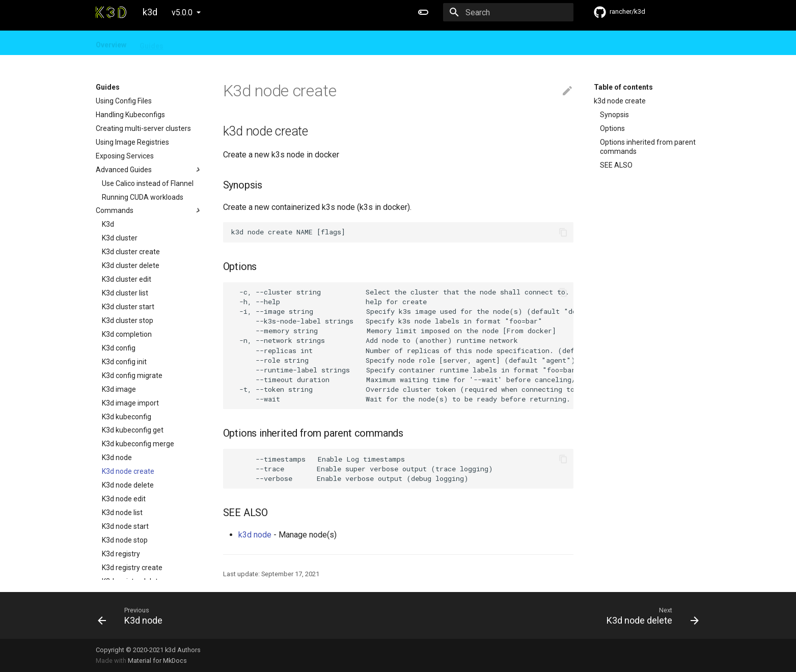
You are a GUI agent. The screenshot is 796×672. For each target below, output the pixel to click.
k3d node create (620, 101)
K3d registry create (132, 568)
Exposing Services (125, 156)
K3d (108, 224)
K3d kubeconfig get (133, 430)
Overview (111, 43)
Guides (152, 43)
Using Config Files (124, 101)
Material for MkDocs (157, 661)
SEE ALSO (616, 165)
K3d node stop (125, 540)
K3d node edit (124, 499)
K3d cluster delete (131, 265)
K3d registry (121, 554)
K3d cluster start (128, 307)
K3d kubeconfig (127, 417)
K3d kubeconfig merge (138, 444)
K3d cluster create (131, 252)
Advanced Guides (149, 170)
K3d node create (128, 471)
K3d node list (122, 513)
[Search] (514, 12)
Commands (149, 210)
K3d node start (125, 526)
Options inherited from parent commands (648, 147)
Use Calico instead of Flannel (148, 183)
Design (189, 43)
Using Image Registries (132, 142)
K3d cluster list (125, 293)
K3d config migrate (132, 375)
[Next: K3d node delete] (553, 615)
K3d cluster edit (127, 279)
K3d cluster (120, 238)
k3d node (255, 535)
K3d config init (124, 362)
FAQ (221, 43)
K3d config (119, 348)
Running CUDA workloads (143, 197)
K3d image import (130, 403)
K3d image (119, 389)
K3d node (117, 458)
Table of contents (623, 87)
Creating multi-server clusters (143, 128)
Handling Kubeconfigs (130, 115)
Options (612, 128)
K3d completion (127, 334)
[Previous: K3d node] (244, 615)
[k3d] (111, 12)
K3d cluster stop (128, 320)
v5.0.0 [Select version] (182, 12)
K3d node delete (128, 485)
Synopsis (614, 115)
